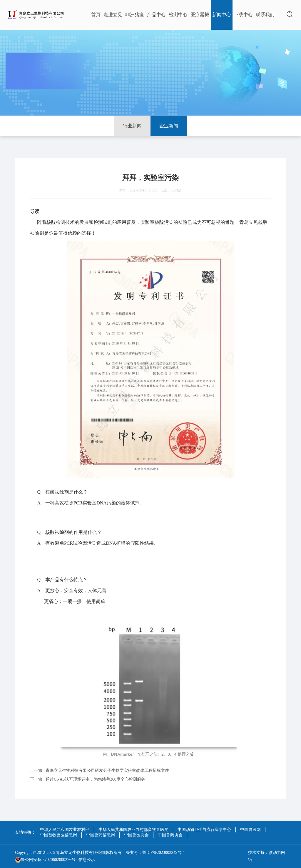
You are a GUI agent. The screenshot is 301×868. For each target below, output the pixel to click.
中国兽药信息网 (101, 835)
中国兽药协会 (170, 835)
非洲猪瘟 (135, 15)
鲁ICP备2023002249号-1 (164, 853)
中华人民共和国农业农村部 (65, 830)
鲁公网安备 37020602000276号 (45, 860)
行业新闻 (132, 126)
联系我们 (265, 15)
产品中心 (156, 15)
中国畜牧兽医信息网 (58, 835)
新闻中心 (222, 15)
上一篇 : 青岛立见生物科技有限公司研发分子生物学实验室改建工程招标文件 (100, 770)
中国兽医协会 (136, 835)
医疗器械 (200, 15)
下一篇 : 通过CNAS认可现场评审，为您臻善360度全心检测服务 (87, 779)
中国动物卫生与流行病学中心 (204, 830)
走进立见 (113, 15)
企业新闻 (169, 126)
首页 (96, 15)
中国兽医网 (250, 830)
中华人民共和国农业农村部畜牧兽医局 (133, 830)
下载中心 (243, 15)
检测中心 (178, 15)
